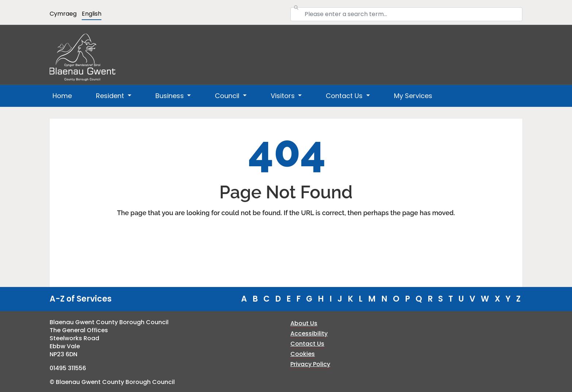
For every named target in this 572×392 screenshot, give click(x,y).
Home (62, 96)
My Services (413, 96)
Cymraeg (63, 14)
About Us (304, 323)
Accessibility (309, 333)
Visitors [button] (284, 96)
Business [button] (171, 96)
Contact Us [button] (345, 96)
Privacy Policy (310, 364)
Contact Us (307, 344)
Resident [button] (111, 96)
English (92, 14)
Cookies (303, 354)
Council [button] (228, 96)
